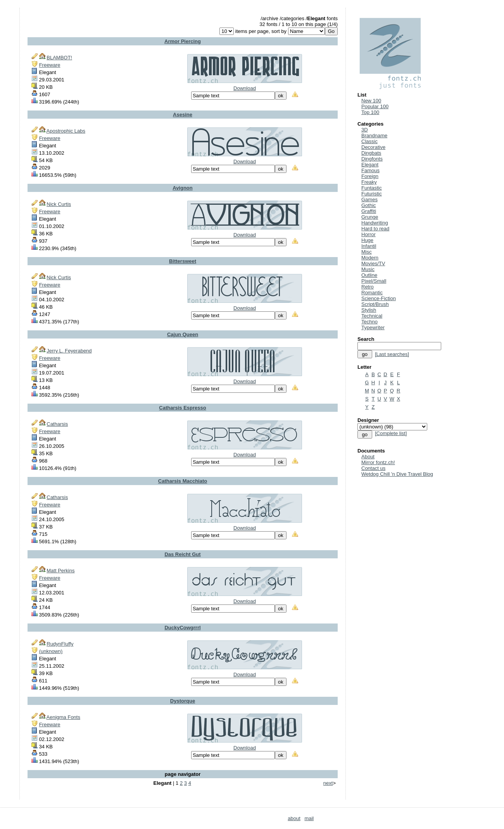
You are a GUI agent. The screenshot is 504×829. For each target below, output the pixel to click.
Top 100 (370, 112)
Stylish (369, 310)
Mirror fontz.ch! (378, 462)
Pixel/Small (374, 281)
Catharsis (57, 424)
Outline (369, 275)
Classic (369, 141)
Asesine (183, 115)
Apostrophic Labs (66, 131)
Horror (369, 234)
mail (309, 818)
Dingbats (371, 153)
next (328, 783)
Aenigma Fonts (63, 717)
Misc (367, 252)
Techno (369, 322)
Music (368, 269)
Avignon (183, 188)
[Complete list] (391, 433)
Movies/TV (373, 263)
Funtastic (372, 188)
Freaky (369, 182)
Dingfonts (372, 159)
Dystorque (183, 701)
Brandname (374, 136)
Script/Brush (375, 304)
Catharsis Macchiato (183, 481)
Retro (368, 287)
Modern (370, 258)
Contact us (373, 468)
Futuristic (372, 194)
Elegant (370, 165)
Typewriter (373, 327)
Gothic (369, 205)
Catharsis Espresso (182, 408)
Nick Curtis (59, 204)
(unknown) (51, 651)
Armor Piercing (183, 41)
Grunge (370, 217)
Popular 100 (375, 106)
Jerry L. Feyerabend (69, 351)
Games (369, 199)
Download (245, 88)
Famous (370, 170)
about (294, 818)
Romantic (372, 293)
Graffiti (369, 211)
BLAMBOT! (59, 58)
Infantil (369, 246)
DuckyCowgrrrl (182, 628)
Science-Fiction (379, 298)
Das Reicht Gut (182, 554)
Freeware (50, 65)
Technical (372, 316)
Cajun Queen (183, 334)
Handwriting (375, 223)
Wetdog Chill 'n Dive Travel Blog (397, 474)
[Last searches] (392, 354)
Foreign (370, 176)
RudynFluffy (60, 644)
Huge (367, 240)
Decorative (373, 147)
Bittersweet (183, 261)
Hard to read (375, 229)
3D (365, 130)
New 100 (371, 101)
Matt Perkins (60, 571)
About (368, 457)
